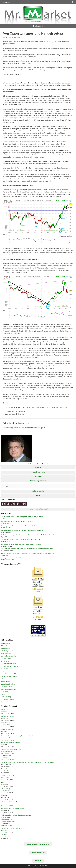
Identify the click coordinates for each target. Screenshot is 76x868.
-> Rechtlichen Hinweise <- (58, 407)
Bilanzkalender (6, 681)
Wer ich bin (38, 468)
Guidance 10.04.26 (7, 756)
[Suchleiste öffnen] (72, 2)
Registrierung (38, 476)
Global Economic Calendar (9, 676)
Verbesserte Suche (38, 491)
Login (38, 495)
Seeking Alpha (6, 643)
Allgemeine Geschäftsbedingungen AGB (38, 844)
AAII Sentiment (6, 648)
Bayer (3, 782)
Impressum (38, 861)
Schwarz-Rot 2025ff (7, 729)
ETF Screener (5, 661)
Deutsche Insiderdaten (8, 684)
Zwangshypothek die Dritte (15, 414)
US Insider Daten (6, 687)
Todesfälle (4, 795)
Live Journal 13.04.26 (8, 716)
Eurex (3, 694)
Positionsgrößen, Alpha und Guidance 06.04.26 (16, 815)
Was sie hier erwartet (38, 472)
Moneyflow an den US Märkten (11, 674)
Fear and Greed (6, 653)
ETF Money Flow (6, 659)
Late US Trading (6, 697)
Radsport (4, 769)
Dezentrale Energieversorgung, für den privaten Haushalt (19, 736)
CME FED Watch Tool (7, 669)
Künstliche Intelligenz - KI (9, 802)
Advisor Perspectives (8, 646)
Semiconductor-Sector (8, 822)
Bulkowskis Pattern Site (8, 656)
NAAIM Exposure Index (8, 651)
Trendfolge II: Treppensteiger (15, 411)
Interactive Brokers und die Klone (12, 749)
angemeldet (14, 428)
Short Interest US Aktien (9, 689)
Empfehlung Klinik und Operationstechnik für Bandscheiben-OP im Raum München (27, 762)
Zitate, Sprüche (6, 723)
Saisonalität (5, 702)
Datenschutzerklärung (38, 852)
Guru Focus (5, 692)
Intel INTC (4, 835)
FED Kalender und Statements (11, 666)
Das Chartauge (6, 789)
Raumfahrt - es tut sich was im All (12, 828)
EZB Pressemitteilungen (9, 664)
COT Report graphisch (8, 699)
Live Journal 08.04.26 (8, 775)
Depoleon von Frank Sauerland (38, 509)
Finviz (3, 671)
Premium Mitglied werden (38, 481)
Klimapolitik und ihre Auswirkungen (12, 808)
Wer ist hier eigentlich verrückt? (11, 742)
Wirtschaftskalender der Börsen (11, 679)
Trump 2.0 (4, 710)
